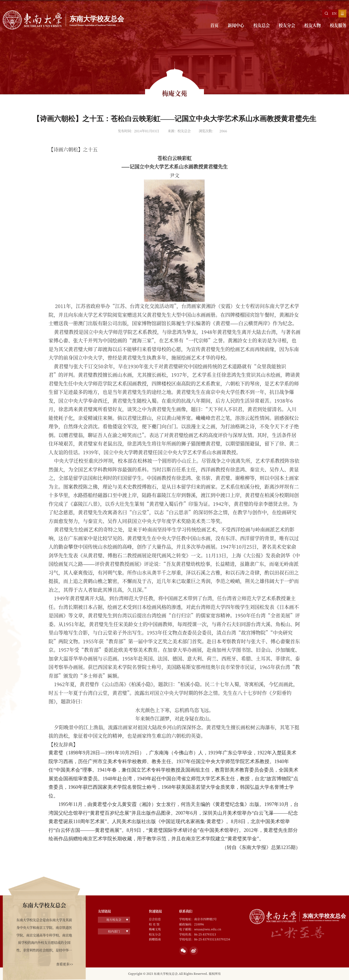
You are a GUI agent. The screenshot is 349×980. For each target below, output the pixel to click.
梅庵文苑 (155, 929)
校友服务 (338, 25)
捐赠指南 (155, 939)
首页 (214, 25)
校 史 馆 (154, 924)
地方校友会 (114, 920)
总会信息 (155, 919)
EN (334, 13)
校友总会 (261, 25)
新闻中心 (236, 25)
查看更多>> (65, 964)
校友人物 (312, 25)
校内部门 (114, 931)
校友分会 (287, 25)
